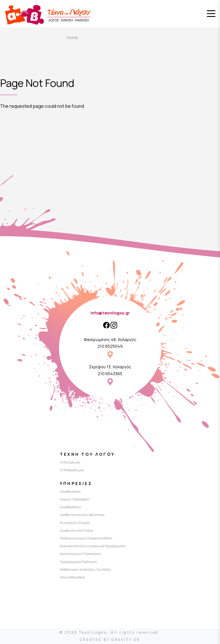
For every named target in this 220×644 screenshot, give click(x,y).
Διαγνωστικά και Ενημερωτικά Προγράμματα (93, 546)
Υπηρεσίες (76, 483)
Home (72, 37)
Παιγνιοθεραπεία (72, 577)
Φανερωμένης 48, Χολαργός (110, 339)
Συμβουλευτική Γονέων (77, 530)
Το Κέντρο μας (70, 462)
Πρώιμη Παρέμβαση (75, 499)
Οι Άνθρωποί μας (72, 470)
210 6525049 (110, 346)
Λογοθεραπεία (70, 491)
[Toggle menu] (211, 14)
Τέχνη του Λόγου (87, 454)
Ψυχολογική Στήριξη (75, 523)
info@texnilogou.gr (110, 313)
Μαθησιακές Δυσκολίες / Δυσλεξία (85, 569)
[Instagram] (114, 325)
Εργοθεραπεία (70, 507)
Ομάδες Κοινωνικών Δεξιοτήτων (82, 515)
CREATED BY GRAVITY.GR (110, 640)
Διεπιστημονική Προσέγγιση (80, 554)
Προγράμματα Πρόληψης (79, 562)
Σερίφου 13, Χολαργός (110, 367)
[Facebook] (106, 325)
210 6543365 (110, 374)
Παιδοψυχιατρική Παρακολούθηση (86, 538)
